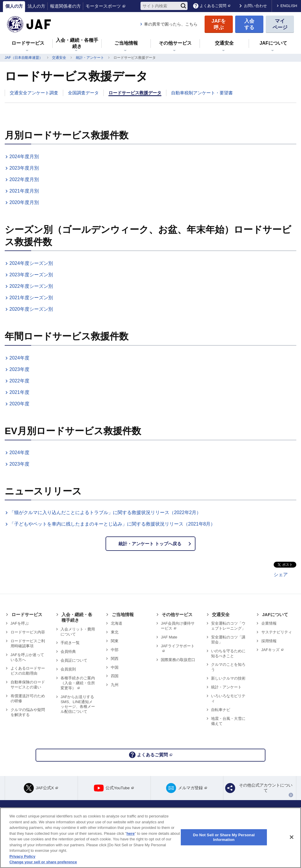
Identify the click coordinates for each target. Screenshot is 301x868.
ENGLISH (289, 6)
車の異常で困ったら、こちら (171, 24)
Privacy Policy (22, 856)
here (130, 833)
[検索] (183, 6)
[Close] (292, 837)
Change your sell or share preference (43, 862)
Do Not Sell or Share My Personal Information (224, 837)
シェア (281, 577)
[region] (150, 838)
